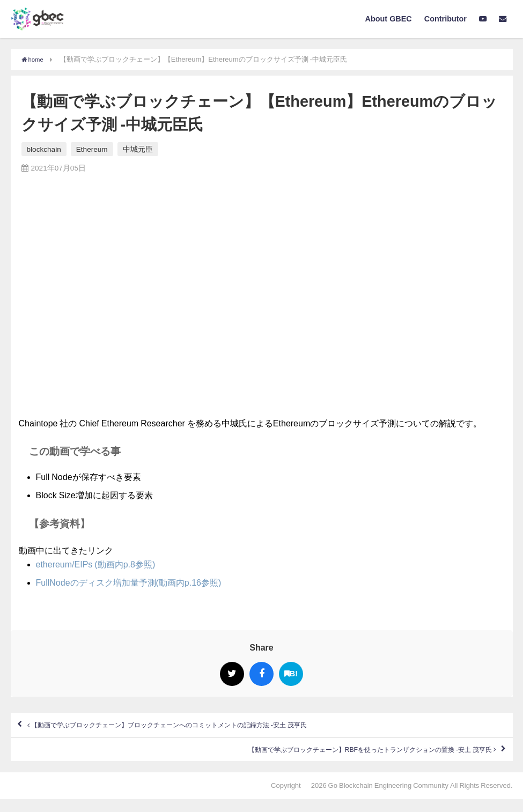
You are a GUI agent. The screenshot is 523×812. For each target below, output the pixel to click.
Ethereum (92, 149)
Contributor (445, 19)
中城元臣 (138, 149)
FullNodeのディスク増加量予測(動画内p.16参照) (129, 582)
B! (291, 674)
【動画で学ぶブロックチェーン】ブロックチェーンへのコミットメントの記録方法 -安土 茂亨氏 (217, 728)
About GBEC (389, 19)
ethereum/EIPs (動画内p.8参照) (96, 564)
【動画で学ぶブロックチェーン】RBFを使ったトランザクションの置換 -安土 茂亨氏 (327, 759)
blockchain (44, 149)
